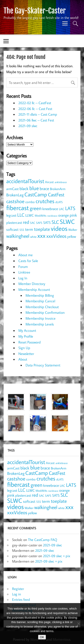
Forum (23, 267)
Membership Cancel (40, 301)
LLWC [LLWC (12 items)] (30, 215)
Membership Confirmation (45, 312)
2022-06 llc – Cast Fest (35, 109)
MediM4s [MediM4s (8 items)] (41, 215)
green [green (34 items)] (36, 208)
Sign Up (24, 348)
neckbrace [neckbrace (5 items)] (52, 216)
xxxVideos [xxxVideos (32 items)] (56, 236)
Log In (23, 278)
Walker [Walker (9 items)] (73, 230)
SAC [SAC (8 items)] (33, 223)
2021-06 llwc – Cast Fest (36, 120)
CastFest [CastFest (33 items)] (56, 194)
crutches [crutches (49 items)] (45, 201)
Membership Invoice (41, 318)
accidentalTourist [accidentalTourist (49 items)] (25, 181)
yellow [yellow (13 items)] (72, 236)
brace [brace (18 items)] (44, 188)
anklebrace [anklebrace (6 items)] (61, 182)
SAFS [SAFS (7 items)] (39, 223)
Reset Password (29, 342)
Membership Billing (40, 295)
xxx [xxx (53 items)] (41, 236)
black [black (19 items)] (24, 188)
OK (42, 637)
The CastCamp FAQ (43, 540)
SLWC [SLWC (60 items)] (67, 222)
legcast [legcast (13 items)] (11, 215)
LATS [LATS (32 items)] (70, 208)
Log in (17, 594)
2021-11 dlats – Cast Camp (38, 114)
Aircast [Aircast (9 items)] (49, 182)
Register (18, 589)
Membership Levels (40, 324)
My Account (27, 330)
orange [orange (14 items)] (64, 215)
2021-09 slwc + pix (57, 556)
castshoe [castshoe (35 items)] (15, 201)
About (23, 359)
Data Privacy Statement (43, 365)
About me (26, 255)
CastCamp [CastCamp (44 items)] (36, 194)
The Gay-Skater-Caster (35, 11)
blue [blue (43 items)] (34, 188)
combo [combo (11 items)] (30, 202)
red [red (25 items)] (26, 222)
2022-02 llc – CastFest (35, 103)
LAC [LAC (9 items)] (62, 209)
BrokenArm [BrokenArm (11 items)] (58, 189)
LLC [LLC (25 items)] (21, 215)
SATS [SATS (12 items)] (47, 222)
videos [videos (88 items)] (59, 228)
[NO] (78, 624)
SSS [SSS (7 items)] (22, 230)
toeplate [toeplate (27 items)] (42, 229)
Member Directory (32, 284)
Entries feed (21, 599)
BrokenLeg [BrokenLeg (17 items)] (15, 195)
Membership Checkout (42, 307)
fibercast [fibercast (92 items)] (18, 208)
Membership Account (34, 289)
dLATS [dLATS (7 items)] (59, 202)
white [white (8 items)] (33, 237)
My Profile (26, 336)
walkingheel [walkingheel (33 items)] (18, 236)
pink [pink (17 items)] (73, 215)
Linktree (24, 272)
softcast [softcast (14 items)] (12, 229)
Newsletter (26, 354)
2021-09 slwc (28, 126)
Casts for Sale (28, 261)
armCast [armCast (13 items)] (12, 189)
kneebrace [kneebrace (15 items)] (50, 209)
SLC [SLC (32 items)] (55, 222)
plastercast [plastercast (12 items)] (14, 222)
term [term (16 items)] (29, 229)
